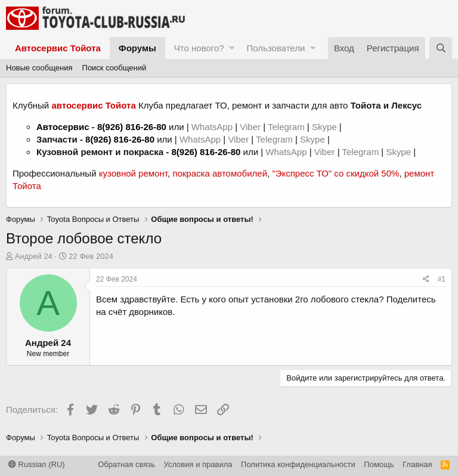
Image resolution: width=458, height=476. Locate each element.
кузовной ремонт (133, 173)
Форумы (137, 48)
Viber (250, 127)
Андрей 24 (34, 256)
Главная (417, 464)
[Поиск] (441, 48)
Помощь (379, 464)
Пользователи (276, 48)
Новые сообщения (39, 68)
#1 (442, 279)
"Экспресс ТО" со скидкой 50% (335, 173)
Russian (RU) (37, 464)
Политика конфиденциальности (298, 464)
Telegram (287, 127)
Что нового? (199, 48)
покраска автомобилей (220, 173)
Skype (326, 127)
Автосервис (63, 127)
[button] (232, 48)
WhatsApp (213, 127)
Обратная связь (126, 464)
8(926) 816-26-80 (132, 127)
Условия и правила (198, 464)
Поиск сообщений (114, 68)
